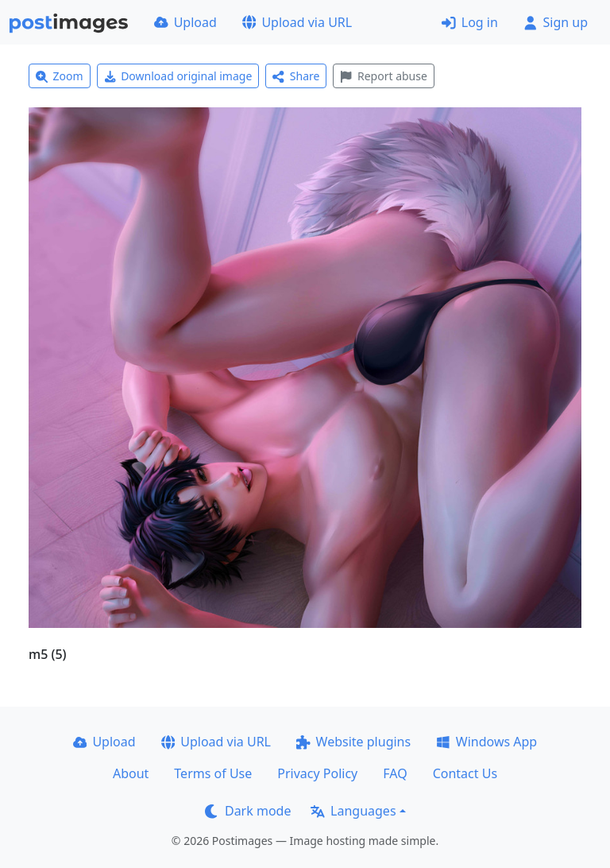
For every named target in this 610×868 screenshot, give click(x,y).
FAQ (395, 773)
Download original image (178, 76)
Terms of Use (213, 773)
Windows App (486, 742)
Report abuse (383, 76)
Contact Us (465, 773)
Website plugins (353, 742)
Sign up (556, 22)
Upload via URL (297, 22)
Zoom (60, 76)
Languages (353, 811)
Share (296, 76)
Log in (470, 22)
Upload (185, 22)
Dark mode (248, 811)
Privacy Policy (317, 773)
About (131, 773)
